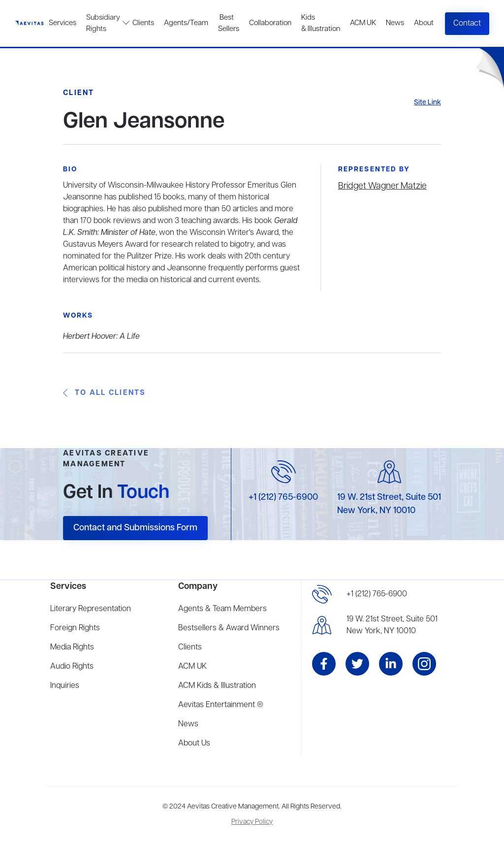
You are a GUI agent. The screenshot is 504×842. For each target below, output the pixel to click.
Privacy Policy (252, 822)
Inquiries (65, 686)
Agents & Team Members (222, 609)
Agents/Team (186, 23)
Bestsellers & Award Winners (229, 628)
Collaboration (270, 23)
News (395, 23)
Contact (467, 24)
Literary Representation (91, 609)
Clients (143, 23)
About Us (194, 744)
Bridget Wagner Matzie (382, 186)
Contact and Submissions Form (135, 528)
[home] (29, 23)
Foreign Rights (75, 628)
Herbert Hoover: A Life (101, 337)
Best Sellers (229, 23)
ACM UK (363, 23)
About (424, 23)
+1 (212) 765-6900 (283, 497)
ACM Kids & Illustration (217, 686)
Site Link (427, 103)
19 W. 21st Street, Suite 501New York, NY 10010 (392, 625)
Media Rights (72, 648)
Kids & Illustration (321, 23)
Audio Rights (72, 667)
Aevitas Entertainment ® (221, 705)
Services (63, 23)
